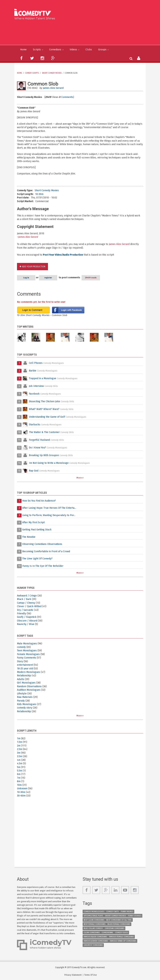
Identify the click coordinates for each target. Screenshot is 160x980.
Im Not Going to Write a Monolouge (49, 463)
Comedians (55, 50)
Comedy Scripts (32, 73)
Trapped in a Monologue (43, 378)
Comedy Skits (112, 912)
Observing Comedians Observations (42, 544)
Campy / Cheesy (26, 603)
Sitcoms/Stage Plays (93, 916)
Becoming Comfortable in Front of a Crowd (46, 551)
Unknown (22, 788)
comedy (21, 647)
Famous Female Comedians (121, 937)
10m (19, 785)
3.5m (20, 756)
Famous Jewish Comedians (96, 941)
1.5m (20, 742)
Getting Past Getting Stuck (37, 530)
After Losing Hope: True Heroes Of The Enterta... (49, 508)
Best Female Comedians (95, 924)
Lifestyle (22, 694)
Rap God (34, 471)
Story (20, 661)
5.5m (20, 771)
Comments (67, 97)
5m (19, 767)
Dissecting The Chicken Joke (44, 401)
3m (19, 753)
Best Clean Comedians (94, 920)
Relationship (24, 676)
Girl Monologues (26, 683)
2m (19, 746)
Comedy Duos (122, 933)
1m (19, 738)
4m (19, 760)
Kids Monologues (27, 704)
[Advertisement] (81, 32)
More (79, 478)
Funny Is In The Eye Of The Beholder (43, 566)
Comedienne (107, 933)
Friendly (22, 614)
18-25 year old (25, 669)
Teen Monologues (27, 651)
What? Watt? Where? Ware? (44, 409)
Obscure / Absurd (27, 621)
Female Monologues (28, 654)
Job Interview (36, 386)
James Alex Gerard (53, 88)
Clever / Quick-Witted (29, 606)
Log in (26, 278)
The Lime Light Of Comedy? (37, 559)
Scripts (37, 50)
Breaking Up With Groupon (44, 455)
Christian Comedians (115, 928)
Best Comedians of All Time (119, 920)
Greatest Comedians (93, 945)
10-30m (39, 194)
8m (19, 781)
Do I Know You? (37, 448)
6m (19, 774)
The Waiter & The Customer (44, 432)
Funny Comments (27, 658)
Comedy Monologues (94, 912)
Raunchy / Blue (26, 624)
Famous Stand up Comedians (123, 941)
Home (23, 50)
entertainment (25, 665)
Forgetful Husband (39, 440)
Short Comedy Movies (52, 73)
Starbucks (35, 425)
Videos (73, 50)
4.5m (20, 763)
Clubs (89, 50)
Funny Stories (135, 916)
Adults (21, 679)
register (48, 278)
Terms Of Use (91, 975)
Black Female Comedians (119, 924)
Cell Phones (36, 363)
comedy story (25, 708)
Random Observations (29, 686)
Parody (21, 701)
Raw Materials (25, 697)
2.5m (20, 749)
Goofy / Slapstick (27, 617)
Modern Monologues (29, 672)
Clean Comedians (92, 933)
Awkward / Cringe (27, 596)
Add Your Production (34, 267)
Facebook (35, 394)
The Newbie (29, 537)
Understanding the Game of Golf (47, 417)
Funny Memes (127, 912)
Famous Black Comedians (95, 937)
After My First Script (33, 522)
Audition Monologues (29, 690)
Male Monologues (27, 644)
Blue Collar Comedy (93, 928)
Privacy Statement (73, 975)
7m (19, 778)
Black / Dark (24, 599)
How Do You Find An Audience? (39, 501)
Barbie (33, 371)
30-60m (21, 796)
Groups (102, 50)
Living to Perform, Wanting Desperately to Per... (49, 515)
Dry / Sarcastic (25, 610)
